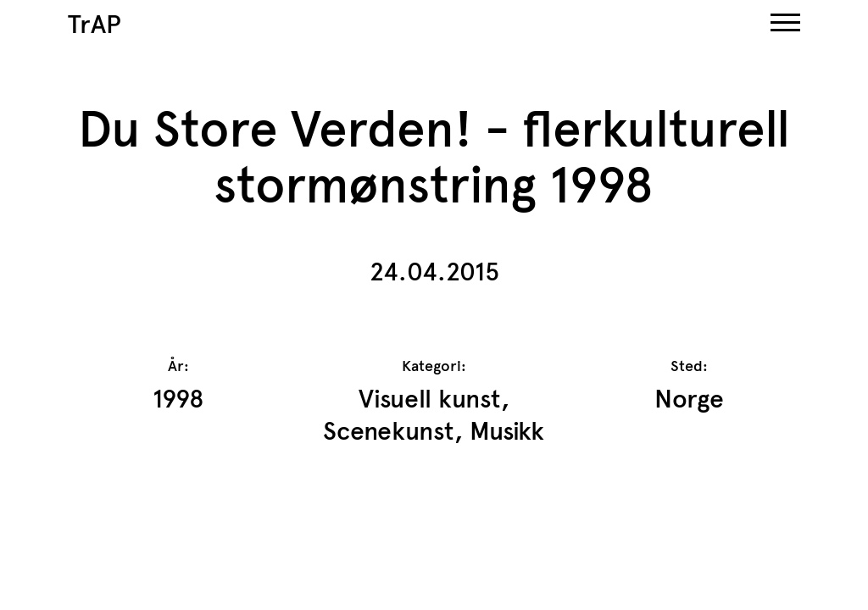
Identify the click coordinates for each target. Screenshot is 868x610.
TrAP (95, 24)
